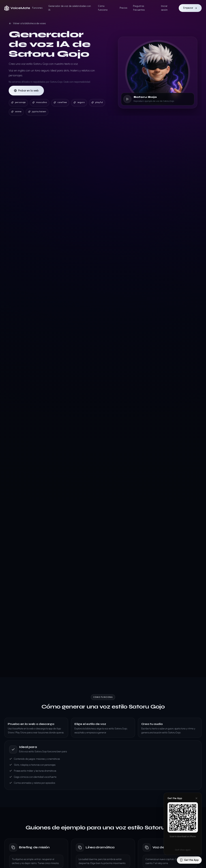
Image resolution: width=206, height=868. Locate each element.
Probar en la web (26, 91)
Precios (123, 8)
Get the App (189, 860)
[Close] (196, 798)
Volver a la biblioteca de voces (27, 23)
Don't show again (183, 850)
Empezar (190, 8)
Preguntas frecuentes (139, 8)
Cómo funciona (103, 8)
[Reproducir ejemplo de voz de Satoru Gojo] (127, 99)
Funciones (37, 8)
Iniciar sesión (164, 8)
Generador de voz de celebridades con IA (69, 8)
